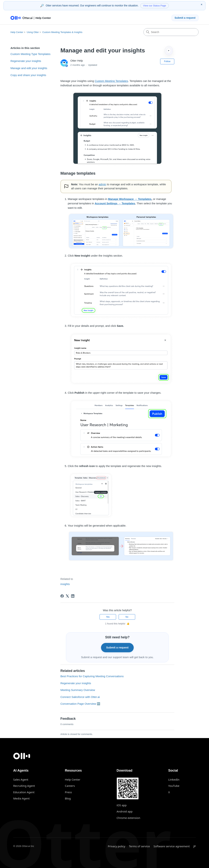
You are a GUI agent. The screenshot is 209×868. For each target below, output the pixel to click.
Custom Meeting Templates (111, 81)
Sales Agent (21, 779)
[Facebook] (62, 596)
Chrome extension (128, 818)
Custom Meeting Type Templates (30, 54)
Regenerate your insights (26, 61)
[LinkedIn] (73, 596)
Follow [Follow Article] (167, 61)
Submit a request (185, 18)
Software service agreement (172, 846)
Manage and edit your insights (29, 68)
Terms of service (139, 846)
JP (195, 846)
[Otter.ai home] (104, 756)
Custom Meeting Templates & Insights (62, 32)
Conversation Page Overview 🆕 (80, 704)
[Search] (171, 32)
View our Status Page (155, 6)
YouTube (174, 786)
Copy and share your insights (28, 75)
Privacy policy (117, 846)
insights (65, 584)
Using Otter (33, 32)
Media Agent (21, 798)
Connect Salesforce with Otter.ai (80, 697)
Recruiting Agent (24, 786)
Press (68, 792)
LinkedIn (174, 779)
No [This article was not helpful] (127, 617)
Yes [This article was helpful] (108, 617)
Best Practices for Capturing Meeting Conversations (92, 676)
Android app (125, 811)
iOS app (122, 805)
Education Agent (24, 792)
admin (102, 184)
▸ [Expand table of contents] (169, 50)
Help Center (17, 32)
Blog (68, 798)
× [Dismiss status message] (202, 4)
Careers (70, 786)
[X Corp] (67, 596)
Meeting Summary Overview (78, 690)
